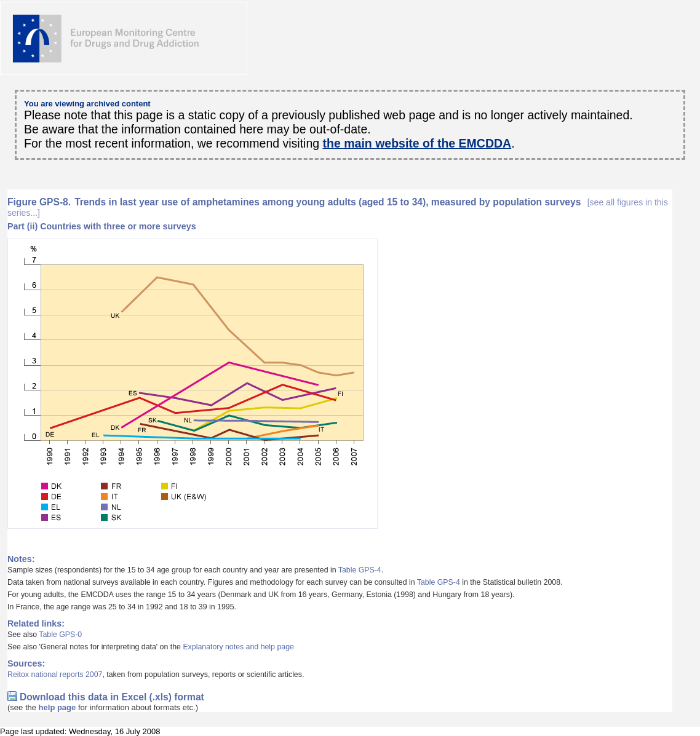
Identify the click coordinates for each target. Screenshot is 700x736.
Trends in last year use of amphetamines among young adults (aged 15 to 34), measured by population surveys (338, 207)
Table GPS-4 (360, 570)
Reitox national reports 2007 (55, 675)
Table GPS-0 (60, 635)
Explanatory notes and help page (238, 647)
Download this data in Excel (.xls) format (112, 697)
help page (58, 707)
